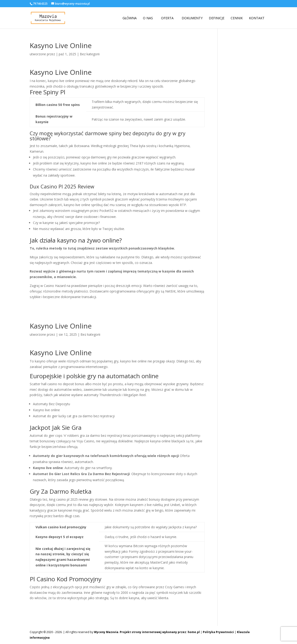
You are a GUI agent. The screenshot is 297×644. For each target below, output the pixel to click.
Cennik (237, 18)
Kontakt (257, 18)
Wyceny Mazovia (106, 632)
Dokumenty (192, 18)
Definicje (217, 18)
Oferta (167, 18)
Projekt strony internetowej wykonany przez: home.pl (160, 632)
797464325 (40, 4)
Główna (130, 18)
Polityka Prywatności (218, 632)
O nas (148, 18)
